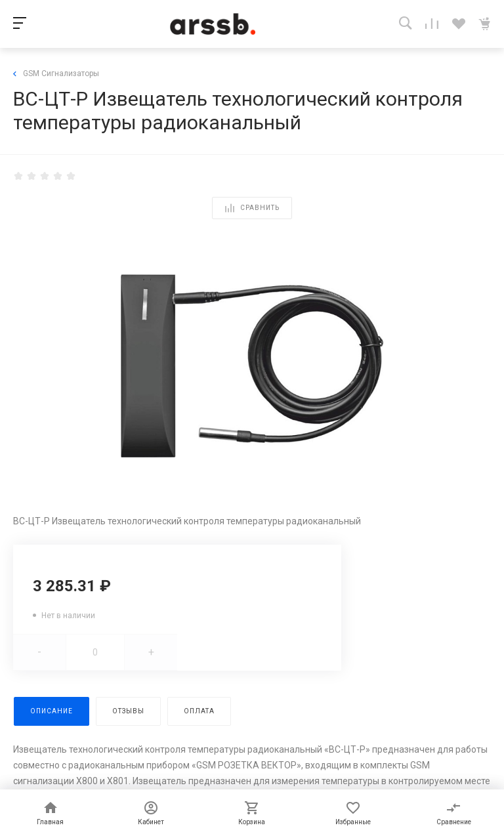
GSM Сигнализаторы (56, 73)
